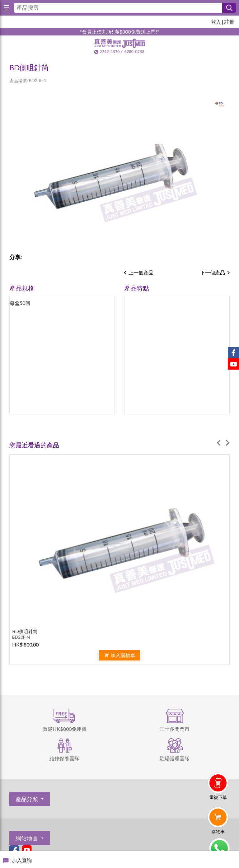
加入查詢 (22, 860)
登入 (216, 22)
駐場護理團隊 (175, 758)
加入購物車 (123, 655)
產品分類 (27, 799)
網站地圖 (27, 838)
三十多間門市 (175, 729)
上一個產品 (141, 272)
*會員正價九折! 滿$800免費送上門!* (119, 32)
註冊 (229, 22)
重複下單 (218, 797)
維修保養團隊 (64, 758)
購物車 (218, 831)
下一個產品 (213, 272)
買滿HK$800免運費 (65, 729)
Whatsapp (219, 848)
